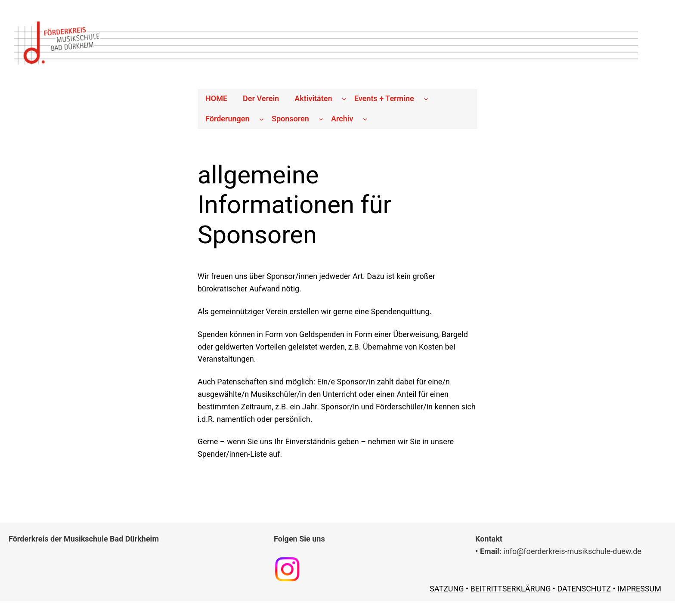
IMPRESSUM (639, 589)
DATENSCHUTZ (584, 589)
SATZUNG (447, 589)
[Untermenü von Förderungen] (262, 119)
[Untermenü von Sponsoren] (321, 119)
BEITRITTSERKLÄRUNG (511, 589)
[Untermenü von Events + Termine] (426, 99)
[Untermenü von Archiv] (365, 119)
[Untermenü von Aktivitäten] (344, 99)
